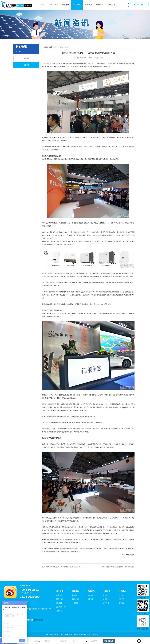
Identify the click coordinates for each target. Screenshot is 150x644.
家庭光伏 (59, 595)
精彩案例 (66, 5)
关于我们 (111, 5)
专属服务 (88, 5)
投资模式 (100, 5)
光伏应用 (75, 603)
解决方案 (54, 5)
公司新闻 (26, 58)
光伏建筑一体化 (61, 607)
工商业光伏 (60, 599)
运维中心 (59, 611)
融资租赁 (122, 599)
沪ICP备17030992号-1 (92, 634)
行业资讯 (26, 65)
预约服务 (106, 595)
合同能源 (122, 603)
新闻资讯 (77, 5)
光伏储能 (59, 603)
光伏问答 (106, 603)
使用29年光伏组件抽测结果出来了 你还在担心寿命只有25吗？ (62, 567)
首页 (43, 5)
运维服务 (106, 599)
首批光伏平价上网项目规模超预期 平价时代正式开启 (118, 567)
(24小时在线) (38, 620)
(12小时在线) (26, 593)
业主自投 (122, 595)
